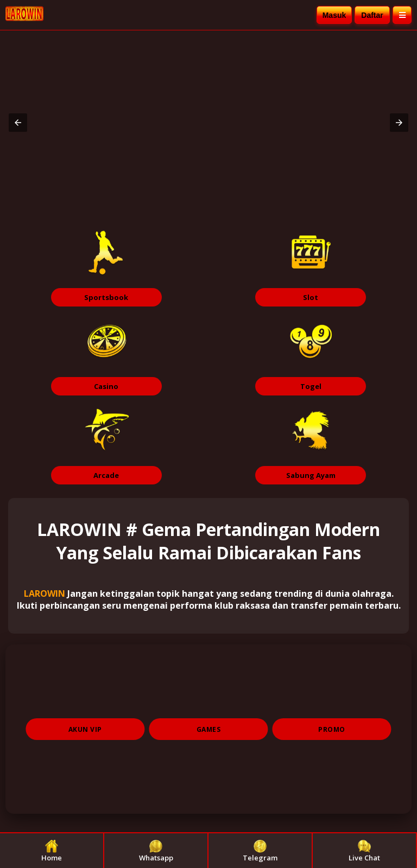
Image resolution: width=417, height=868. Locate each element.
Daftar (372, 15)
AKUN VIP (85, 729)
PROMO (332, 729)
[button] (18, 123)
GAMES (209, 729)
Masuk (334, 15)
